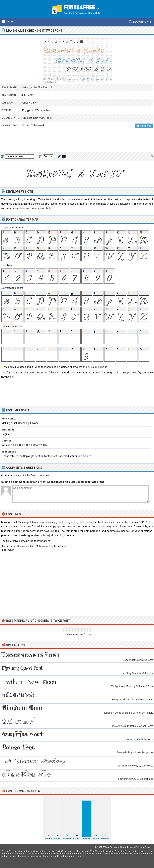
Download (144, 126)
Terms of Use (117, 847)
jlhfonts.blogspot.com (62, 535)
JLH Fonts (27, 95)
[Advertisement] (77, 141)
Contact (149, 847)
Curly (34, 103)
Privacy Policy (135, 847)
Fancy (25, 103)
